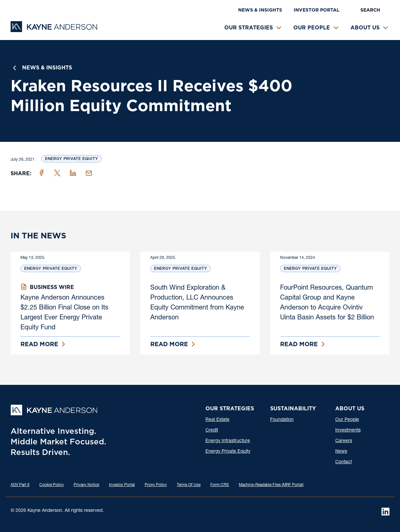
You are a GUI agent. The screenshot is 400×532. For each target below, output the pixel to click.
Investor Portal (317, 10)
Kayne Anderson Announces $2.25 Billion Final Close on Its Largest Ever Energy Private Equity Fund (64, 313)
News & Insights (260, 10)
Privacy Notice (86, 485)
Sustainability (293, 409)
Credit (212, 430)
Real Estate (218, 420)
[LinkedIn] (385, 512)
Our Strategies (249, 28)
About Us (365, 28)
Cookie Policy (52, 485)
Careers (344, 441)
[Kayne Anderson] (54, 30)
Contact (344, 462)
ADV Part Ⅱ (20, 485)
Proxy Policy (156, 485)
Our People (312, 28)
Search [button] (370, 10)
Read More (39, 344)
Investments (348, 430)
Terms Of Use (189, 485)
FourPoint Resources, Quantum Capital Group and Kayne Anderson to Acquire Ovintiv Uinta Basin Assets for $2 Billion (327, 303)
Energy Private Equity (72, 159)
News (341, 452)
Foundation (282, 420)
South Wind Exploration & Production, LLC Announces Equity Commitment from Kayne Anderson (197, 303)
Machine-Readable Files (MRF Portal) (271, 485)
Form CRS (220, 485)
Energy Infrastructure (228, 441)
